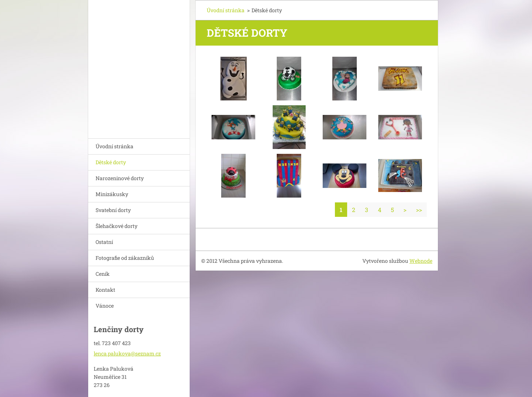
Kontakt (105, 290)
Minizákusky (112, 194)
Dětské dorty (111, 162)
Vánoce (105, 306)
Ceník (103, 274)
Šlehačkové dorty (117, 226)
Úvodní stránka (114, 146)
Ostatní (104, 242)
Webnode (421, 261)
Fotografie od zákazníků (125, 258)
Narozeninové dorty (120, 178)
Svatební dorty (113, 210)
